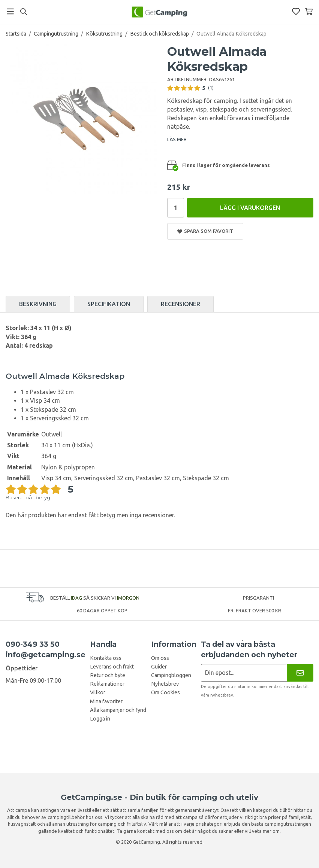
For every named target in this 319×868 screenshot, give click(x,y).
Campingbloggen (171, 675)
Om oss (160, 658)
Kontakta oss (106, 658)
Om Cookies (165, 692)
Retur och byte (108, 675)
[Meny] (10, 11)
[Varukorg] (309, 11)
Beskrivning (38, 304)
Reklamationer (107, 684)
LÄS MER (177, 139)
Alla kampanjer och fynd (118, 710)
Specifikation (109, 304)
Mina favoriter (106, 701)
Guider (159, 667)
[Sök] (23, 12)
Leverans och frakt (112, 667)
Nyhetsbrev (165, 684)
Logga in (100, 719)
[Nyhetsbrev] (300, 673)
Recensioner (180, 304)
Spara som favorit (205, 231)
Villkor (98, 692)
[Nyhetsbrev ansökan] (244, 673)
